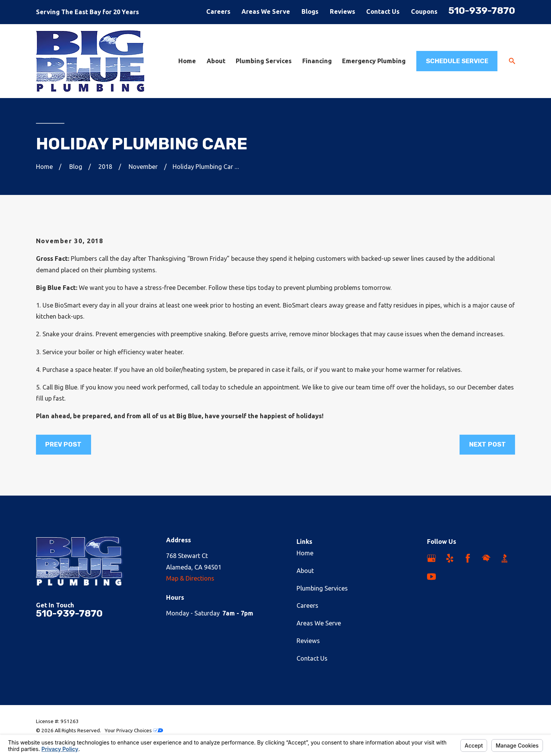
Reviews (342, 11)
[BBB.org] (505, 558)
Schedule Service (457, 61)
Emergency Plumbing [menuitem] (374, 61)
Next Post (487, 444)
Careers (218, 11)
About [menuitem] (216, 61)
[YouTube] (431, 577)
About (305, 571)
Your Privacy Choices (134, 730)
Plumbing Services (322, 588)
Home (305, 553)
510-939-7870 (482, 11)
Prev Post (63, 444)
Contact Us (383, 11)
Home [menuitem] (187, 61)
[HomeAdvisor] (486, 558)
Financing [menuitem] (317, 61)
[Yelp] (450, 558)
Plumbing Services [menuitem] (264, 61)
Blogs (310, 11)
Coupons (424, 11)
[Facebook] (468, 558)
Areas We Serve (266, 11)
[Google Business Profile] (431, 558)
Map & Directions (190, 578)
